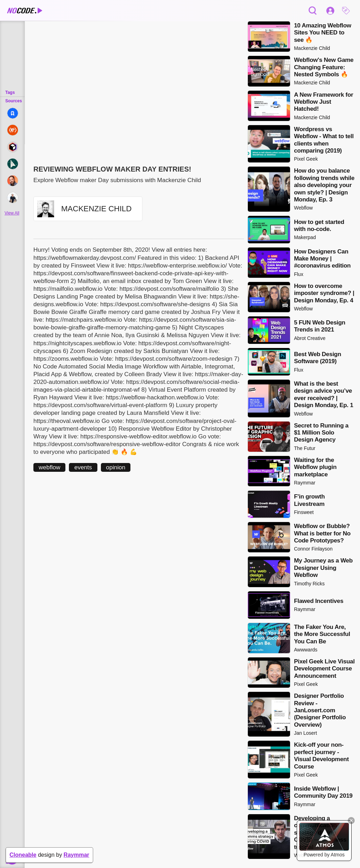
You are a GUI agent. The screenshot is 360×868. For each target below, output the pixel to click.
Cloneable (23, 855)
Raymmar (76, 855)
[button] (348, 11)
